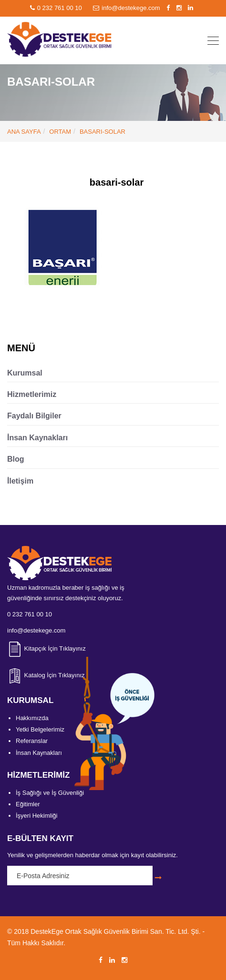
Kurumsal (25, 373)
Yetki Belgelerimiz (40, 729)
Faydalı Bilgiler (34, 416)
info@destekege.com (127, 8)
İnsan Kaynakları (37, 438)
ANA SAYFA (24, 132)
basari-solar (103, 132)
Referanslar (32, 741)
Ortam (60, 132)
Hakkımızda (32, 718)
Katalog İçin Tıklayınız (46, 675)
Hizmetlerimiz (32, 394)
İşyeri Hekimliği (36, 816)
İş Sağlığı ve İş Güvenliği (50, 793)
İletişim (20, 481)
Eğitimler (28, 804)
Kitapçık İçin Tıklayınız (46, 648)
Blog (16, 459)
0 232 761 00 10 (57, 8)
